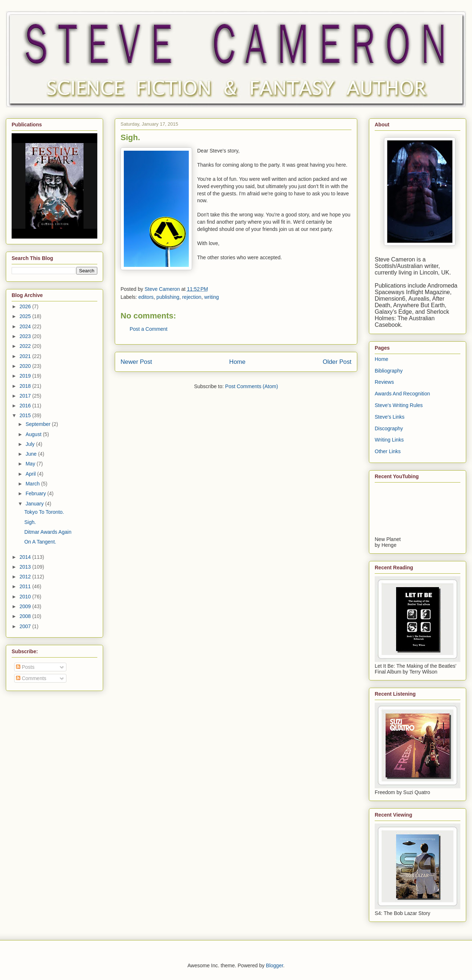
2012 (26, 577)
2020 (26, 366)
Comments (31, 678)
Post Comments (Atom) (251, 386)
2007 (26, 626)
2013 (26, 567)
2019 (26, 376)
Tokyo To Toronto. (44, 512)
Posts (25, 667)
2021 (26, 356)
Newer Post (136, 362)
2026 (26, 306)
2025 (26, 316)
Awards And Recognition (402, 394)
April (31, 474)
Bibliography (389, 371)
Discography (389, 428)
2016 (26, 406)
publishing (168, 297)
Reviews (384, 382)
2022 (26, 346)
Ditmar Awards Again (48, 532)
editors (146, 297)
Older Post (337, 362)
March (33, 484)
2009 (26, 606)
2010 (26, 597)
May (31, 464)
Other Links (388, 451)
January (35, 504)
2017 (26, 396)
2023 (26, 336)
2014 (26, 557)
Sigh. (30, 522)
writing (211, 297)
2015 (26, 415)
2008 (26, 616)
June (32, 454)
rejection (192, 297)
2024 (26, 326)
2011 (26, 586)
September (38, 424)
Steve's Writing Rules (399, 405)
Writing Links (389, 440)
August (34, 434)
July (31, 444)
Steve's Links (390, 417)
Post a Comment (148, 329)
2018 (26, 386)
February (36, 493)
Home (237, 362)
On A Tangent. (40, 542)
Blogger (274, 965)
